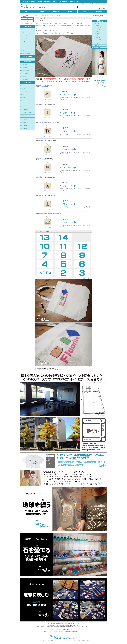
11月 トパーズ (96, 44)
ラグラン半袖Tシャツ (25, 35)
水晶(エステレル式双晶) (26, 113)
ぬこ (21, 85)
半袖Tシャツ (23, 29)
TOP (104, 4)
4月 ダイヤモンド (97, 29)
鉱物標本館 (99, 11)
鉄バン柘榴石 (24, 119)
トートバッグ (24, 41)
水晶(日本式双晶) (24, 110)
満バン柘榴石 (24, 128)
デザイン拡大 (47, 100)
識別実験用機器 (24, 74)
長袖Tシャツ (23, 32)
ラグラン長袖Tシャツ (25, 38)
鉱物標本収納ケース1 (25, 54)
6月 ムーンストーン (97, 33)
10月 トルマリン (97, 42)
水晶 (21, 107)
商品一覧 (27, 11)
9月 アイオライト (97, 40)
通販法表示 (56, 11)
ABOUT (70, 11)
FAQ (85, 11)
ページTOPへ (86, 279)
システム (81, 98)
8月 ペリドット (96, 37)
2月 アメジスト (96, 25)
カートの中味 (81, 4)
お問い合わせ (98, 4)
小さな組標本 (24, 59)
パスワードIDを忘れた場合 (27, 24)
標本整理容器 (24, 67)
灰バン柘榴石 (24, 125)
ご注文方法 (42, 11)
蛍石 (21, 116)
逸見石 (22, 104)
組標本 (44, 122)
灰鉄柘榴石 (23, 122)
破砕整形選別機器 (25, 70)
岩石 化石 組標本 (24, 80)
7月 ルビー (95, 35)
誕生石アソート (96, 48)
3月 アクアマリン (97, 27)
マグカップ (23, 47)
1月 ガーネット (96, 23)
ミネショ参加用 (24, 91)
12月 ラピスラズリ (97, 46)
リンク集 (81, 632)
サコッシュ (23, 44)
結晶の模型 (23, 77)
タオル (22, 51)
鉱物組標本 (23, 88)
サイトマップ (90, 4)
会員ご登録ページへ (27, 21)
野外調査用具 (24, 64)
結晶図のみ (23, 97)
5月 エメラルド (96, 31)
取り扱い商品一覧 (43, 15)
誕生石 (22, 101)
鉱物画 (22, 94)
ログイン (27, 18)
